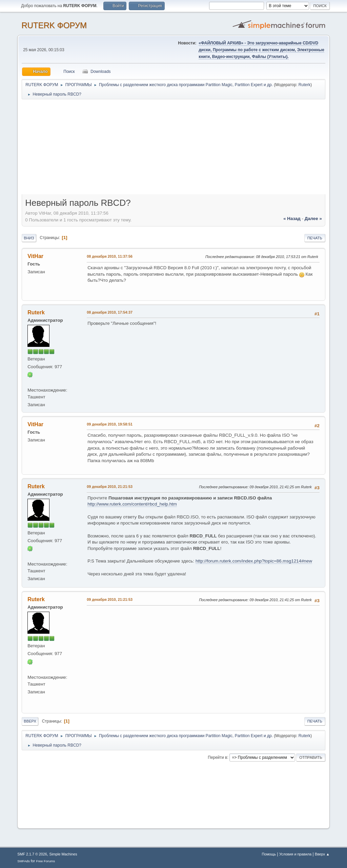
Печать (315, 238)
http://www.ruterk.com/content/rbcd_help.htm (132, 504)
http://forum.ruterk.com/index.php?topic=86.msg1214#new (254, 561)
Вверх (30, 721)
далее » (313, 219)
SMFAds (24, 861)
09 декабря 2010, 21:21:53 (110, 487)
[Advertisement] (173, 149)
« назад (292, 219)
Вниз (29, 238)
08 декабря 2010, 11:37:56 (110, 256)
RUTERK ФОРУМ (54, 25)
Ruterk (304, 85)
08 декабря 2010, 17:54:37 (110, 312)
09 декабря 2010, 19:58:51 (110, 424)
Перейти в (217, 757)
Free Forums (45, 861)
